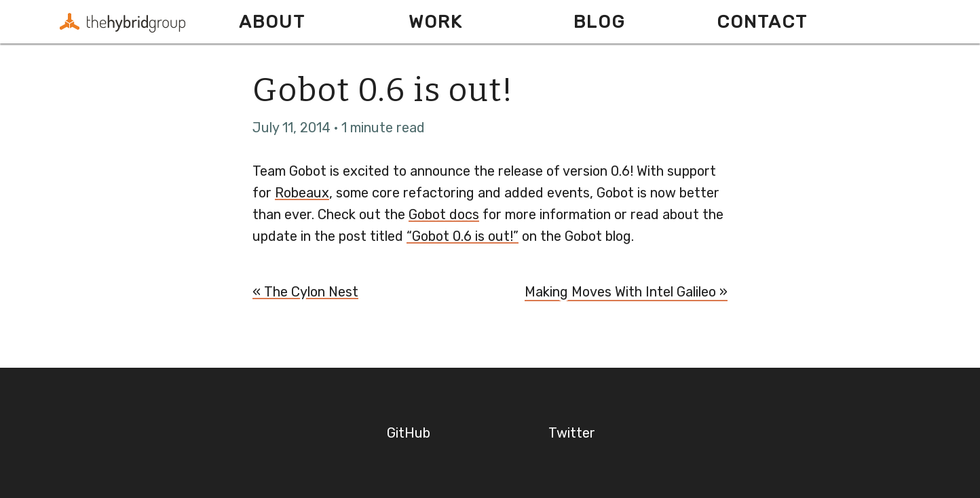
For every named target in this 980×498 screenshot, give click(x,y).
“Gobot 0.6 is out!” (463, 236)
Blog (599, 22)
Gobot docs (444, 214)
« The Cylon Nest (305, 292)
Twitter (572, 433)
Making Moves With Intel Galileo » (626, 292)
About (272, 22)
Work (436, 22)
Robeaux (302, 193)
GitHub (409, 433)
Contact (762, 22)
